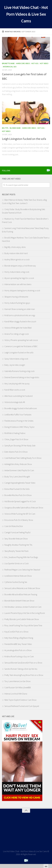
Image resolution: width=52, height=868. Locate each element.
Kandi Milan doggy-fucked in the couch (20, 322)
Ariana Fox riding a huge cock (17, 334)
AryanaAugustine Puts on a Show (18, 650)
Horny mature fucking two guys (17, 303)
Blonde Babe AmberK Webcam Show (19, 601)
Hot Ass (35, 63)
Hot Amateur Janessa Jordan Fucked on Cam (23, 607)
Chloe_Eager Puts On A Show (16, 439)
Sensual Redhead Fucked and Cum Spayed (22, 706)
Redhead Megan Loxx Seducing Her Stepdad (22, 570)
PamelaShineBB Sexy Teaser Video (18, 644)
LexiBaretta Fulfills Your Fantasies (18, 415)
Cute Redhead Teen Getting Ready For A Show (23, 458)
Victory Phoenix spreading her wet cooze (21, 340)
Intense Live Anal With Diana (16, 694)
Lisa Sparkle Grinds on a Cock (17, 563)
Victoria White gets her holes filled (18, 328)
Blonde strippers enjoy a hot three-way (20, 266)
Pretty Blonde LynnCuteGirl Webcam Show (22, 619)
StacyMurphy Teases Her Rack (16, 551)
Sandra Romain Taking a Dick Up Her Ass (21, 669)
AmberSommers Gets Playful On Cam (19, 470)
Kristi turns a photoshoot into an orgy (20, 315)
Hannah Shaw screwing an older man (20, 309)
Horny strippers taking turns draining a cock (22, 291)
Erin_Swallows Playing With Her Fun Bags (21, 557)
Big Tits (5, 128)
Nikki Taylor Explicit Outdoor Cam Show (20, 700)
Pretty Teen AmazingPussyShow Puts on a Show (24, 675)
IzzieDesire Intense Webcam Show (18, 576)
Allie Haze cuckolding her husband (18, 396)
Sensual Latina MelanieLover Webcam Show (22, 588)
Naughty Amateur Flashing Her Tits (18, 545)
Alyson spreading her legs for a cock (19, 278)
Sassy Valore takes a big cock (16, 359)
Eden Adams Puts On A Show (16, 452)
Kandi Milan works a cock (15, 390)
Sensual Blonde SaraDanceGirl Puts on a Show (23, 663)
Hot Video (44, 63)
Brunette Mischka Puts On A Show (18, 495)
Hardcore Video (23, 63)
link (50, 826)
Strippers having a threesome (16, 297)
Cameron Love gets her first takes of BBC (21, 346)
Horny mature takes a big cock (17, 272)
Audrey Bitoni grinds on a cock (17, 260)
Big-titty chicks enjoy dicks (15, 247)
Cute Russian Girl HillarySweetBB (18, 688)
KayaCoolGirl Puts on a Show (16, 632)
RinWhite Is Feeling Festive (15, 433)
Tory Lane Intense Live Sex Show (17, 681)
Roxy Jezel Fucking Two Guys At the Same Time (23, 625)
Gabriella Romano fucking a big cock (19, 371)
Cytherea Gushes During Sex (16, 582)
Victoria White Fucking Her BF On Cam (20, 514)
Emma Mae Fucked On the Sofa (17, 489)
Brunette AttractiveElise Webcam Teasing (21, 594)
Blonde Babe (15, 128)
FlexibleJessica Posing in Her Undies (19, 421)
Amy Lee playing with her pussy (17, 384)
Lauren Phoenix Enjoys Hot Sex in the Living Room (25, 613)
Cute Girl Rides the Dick (14, 526)
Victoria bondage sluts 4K (15, 402)
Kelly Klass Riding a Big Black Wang (19, 638)
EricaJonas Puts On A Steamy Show (19, 520)
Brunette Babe (8, 63)
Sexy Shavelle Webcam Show (16, 539)
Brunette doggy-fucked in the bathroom (21, 408)
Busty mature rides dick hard (16, 253)
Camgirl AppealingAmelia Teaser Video (20, 483)
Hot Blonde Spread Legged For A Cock (20, 501)
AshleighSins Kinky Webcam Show (18, 464)
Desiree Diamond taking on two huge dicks (22, 377)
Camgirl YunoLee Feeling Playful (17, 532)
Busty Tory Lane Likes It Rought (17, 477)
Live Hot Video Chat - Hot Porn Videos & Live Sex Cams (26, 14)
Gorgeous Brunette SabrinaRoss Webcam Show (24, 508)
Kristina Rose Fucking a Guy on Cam (19, 656)
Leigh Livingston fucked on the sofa (24, 139)
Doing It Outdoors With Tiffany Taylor (19, 427)
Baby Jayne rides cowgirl (15, 365)
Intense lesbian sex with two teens (18, 284)
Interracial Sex (10, 67)
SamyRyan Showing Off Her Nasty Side (20, 446)
